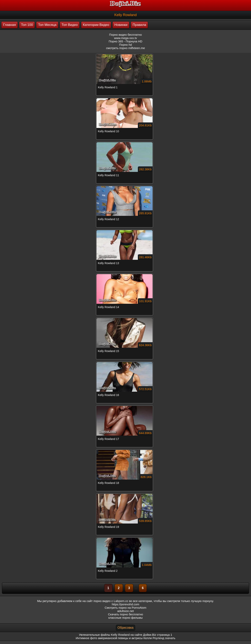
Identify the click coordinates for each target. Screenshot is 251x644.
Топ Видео (70, 25)
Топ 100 (27, 25)
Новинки (121, 25)
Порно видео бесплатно (126, 35)
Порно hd (126, 45)
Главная (10, 25)
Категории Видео (96, 25)
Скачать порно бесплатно (126, 614)
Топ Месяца (47, 25)
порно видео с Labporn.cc (111, 601)
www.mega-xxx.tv (126, 38)
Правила (139, 25)
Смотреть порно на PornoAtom (126, 608)
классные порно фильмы (125, 618)
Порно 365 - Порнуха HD (125, 41)
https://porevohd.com (125, 604)
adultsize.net (125, 611)
